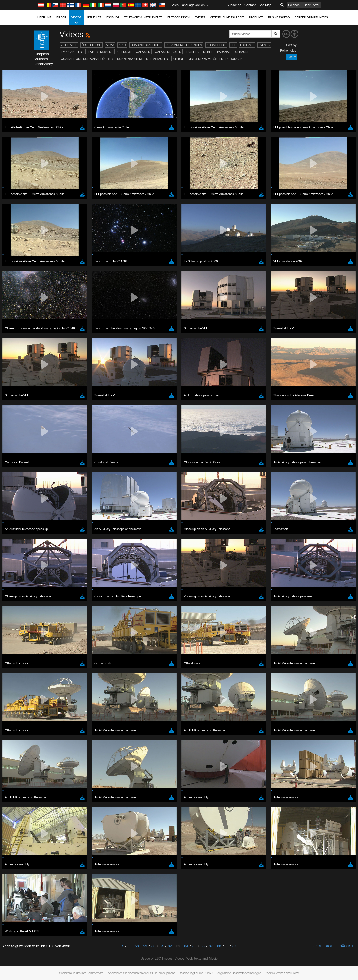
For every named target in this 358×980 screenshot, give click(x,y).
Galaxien (143, 52)
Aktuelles (94, 17)
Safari (55, 661)
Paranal (224, 52)
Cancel (76, 734)
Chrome (56, 647)
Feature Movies (99, 52)
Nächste (347, 946)
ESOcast (247, 45)
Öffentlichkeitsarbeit (227, 17)
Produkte (256, 17)
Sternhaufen (157, 59)
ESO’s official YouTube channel (153, 556)
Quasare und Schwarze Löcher (87, 59)
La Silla (192, 52)
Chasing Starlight (146, 45)
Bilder (61, 17)
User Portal (311, 5)
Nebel (208, 52)
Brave (55, 642)
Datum (292, 57)
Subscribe (234, 5)
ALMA (110, 45)
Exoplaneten (71, 52)
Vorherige (323, 946)
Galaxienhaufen (168, 52)
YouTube (47, 556)
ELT (233, 45)
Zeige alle (69, 45)
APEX (122, 45)
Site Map (265, 5)
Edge (54, 652)
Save (52, 734)
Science (294, 5)
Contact (250, 5)
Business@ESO (279, 17)
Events (200, 17)
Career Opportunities (311, 17)
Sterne (178, 59)
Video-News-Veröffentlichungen (216, 59)
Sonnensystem (129, 59)
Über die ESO (91, 45)
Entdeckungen (179, 17)
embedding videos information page (81, 565)
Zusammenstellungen (184, 45)
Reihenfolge (288, 51)
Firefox (55, 656)
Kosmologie (216, 45)
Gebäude (242, 52)
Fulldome (124, 52)
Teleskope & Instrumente (143, 17)
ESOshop (113, 17)
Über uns (44, 17)
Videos (76, 20)
